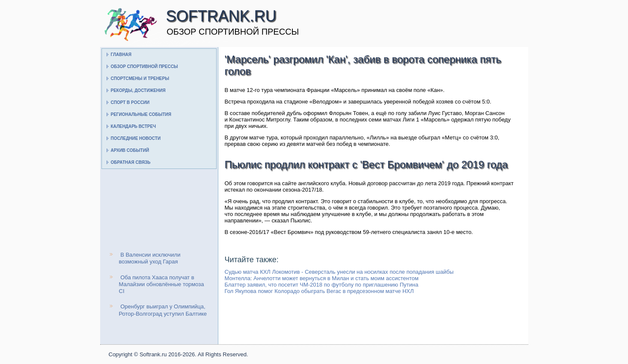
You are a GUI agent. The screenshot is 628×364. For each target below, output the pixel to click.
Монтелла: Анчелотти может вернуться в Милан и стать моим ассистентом (322, 278)
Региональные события (141, 114)
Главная (121, 55)
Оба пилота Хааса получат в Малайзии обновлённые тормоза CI (162, 284)
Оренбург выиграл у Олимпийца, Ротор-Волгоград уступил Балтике (163, 310)
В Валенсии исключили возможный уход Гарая (150, 258)
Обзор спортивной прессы (144, 67)
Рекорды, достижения (138, 90)
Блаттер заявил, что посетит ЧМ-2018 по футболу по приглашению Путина (322, 285)
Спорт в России (130, 102)
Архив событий (130, 150)
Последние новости (136, 138)
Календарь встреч (134, 126)
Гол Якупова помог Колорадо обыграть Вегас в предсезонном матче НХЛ (319, 291)
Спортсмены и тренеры (140, 78)
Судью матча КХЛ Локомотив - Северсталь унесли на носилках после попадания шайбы (339, 272)
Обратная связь (131, 162)
